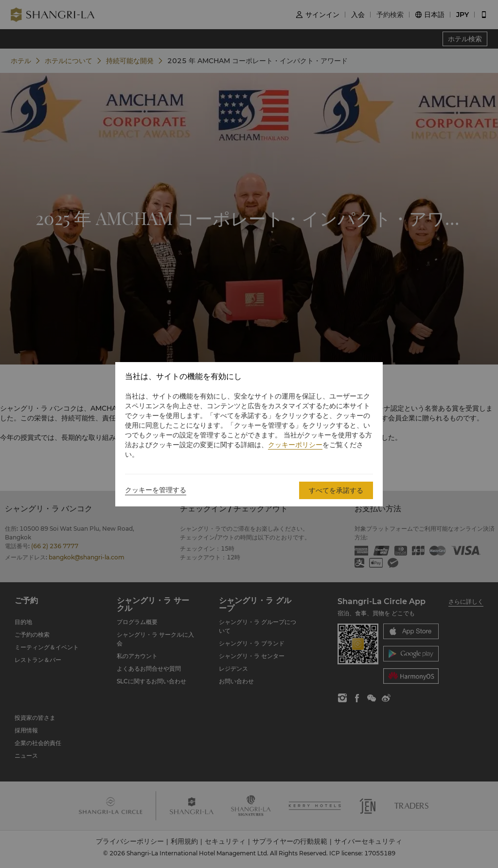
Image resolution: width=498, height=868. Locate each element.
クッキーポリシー (295, 445)
